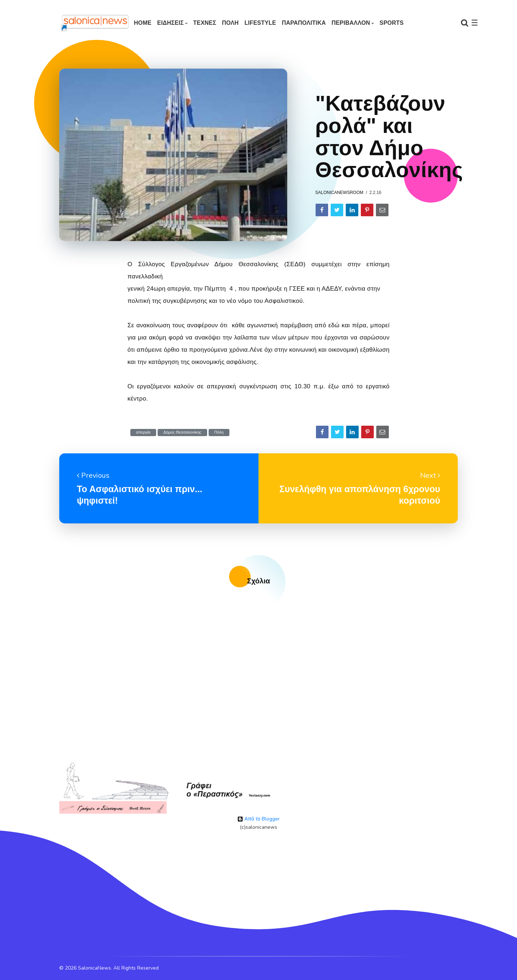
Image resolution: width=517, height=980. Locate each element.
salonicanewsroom (339, 193)
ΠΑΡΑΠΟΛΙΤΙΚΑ (304, 23)
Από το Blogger (258, 819)
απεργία (143, 432)
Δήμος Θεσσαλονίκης (182, 432)
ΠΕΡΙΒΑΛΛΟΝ (351, 23)
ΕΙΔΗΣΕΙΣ (171, 23)
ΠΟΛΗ (230, 23)
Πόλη (219, 432)
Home (143, 23)
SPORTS (392, 23)
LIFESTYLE (260, 23)
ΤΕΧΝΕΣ (205, 23)
